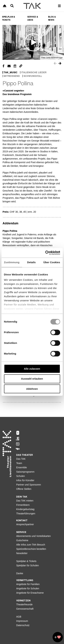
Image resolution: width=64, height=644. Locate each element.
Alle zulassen (32, 369)
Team (19, 463)
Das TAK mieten (25, 501)
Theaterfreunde (24, 604)
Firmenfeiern (23, 505)
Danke (20, 573)
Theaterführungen (26, 514)
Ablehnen (32, 389)
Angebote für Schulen (28, 588)
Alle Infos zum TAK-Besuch (31, 545)
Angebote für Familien (28, 584)
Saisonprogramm (25, 472)
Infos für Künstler (25, 480)
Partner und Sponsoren (29, 485)
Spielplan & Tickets (26, 561)
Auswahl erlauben (32, 379)
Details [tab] (31, 262)
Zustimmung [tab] (12, 262)
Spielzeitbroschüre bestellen (31, 549)
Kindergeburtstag (25, 509)
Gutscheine (22, 540)
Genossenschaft (25, 609)
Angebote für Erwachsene (30, 593)
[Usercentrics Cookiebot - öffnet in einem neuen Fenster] (46, 253)
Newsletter (22, 553)
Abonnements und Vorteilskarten (33, 536)
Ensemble (22, 467)
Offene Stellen (24, 489)
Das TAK (21, 459)
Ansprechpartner (25, 524)
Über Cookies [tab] (52, 262)
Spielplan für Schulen (27, 565)
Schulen (21, 476)
